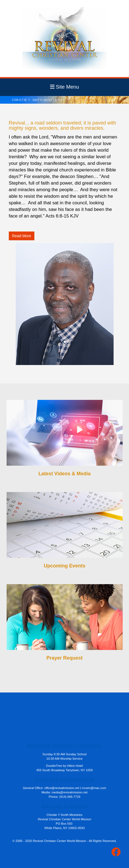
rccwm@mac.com (94, 788)
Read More (22, 236)
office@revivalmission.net (62, 788)
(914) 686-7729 (70, 797)
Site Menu (64, 87)
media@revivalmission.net (69, 792)
